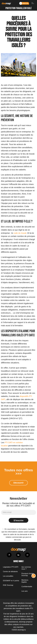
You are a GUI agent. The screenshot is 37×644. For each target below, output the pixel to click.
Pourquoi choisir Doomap (28, 575)
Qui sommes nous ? (26, 568)
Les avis (25, 591)
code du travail (20, 233)
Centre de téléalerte (10, 572)
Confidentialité (27, 587)
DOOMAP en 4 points (11, 581)
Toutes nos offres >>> (18, 472)
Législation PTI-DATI (11, 567)
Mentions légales (25, 581)
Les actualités (8, 576)
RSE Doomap (8, 585)
